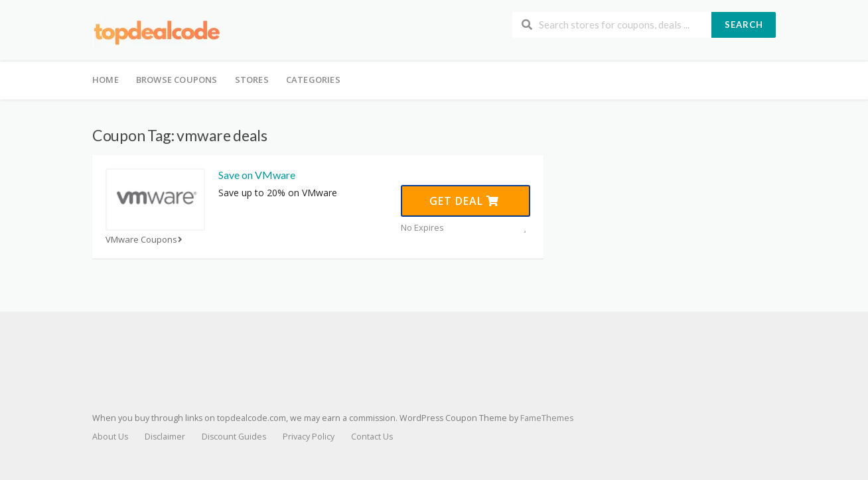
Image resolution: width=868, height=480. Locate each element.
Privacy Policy (309, 437)
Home (106, 80)
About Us (110, 437)
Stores (252, 80)
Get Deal (464, 201)
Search (744, 25)
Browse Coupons (177, 80)
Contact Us (372, 437)
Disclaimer (165, 437)
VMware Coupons (145, 240)
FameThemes (547, 418)
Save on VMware (257, 175)
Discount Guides (234, 437)
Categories (313, 80)
